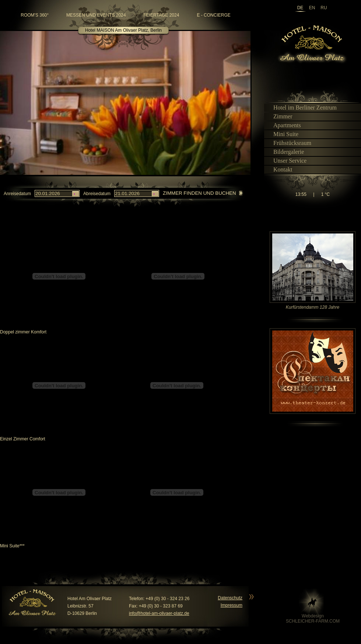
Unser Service (287, 161)
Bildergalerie (285, 152)
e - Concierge (213, 15)
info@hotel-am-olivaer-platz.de (159, 613)
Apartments (284, 125)
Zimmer (280, 116)
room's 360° (35, 15)
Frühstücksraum (289, 143)
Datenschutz (230, 598)
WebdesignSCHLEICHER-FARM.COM (313, 619)
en (312, 8)
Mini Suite (283, 134)
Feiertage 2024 (161, 15)
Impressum (232, 605)
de (300, 8)
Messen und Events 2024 (96, 15)
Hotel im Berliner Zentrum (302, 108)
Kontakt (280, 169)
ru (324, 8)
